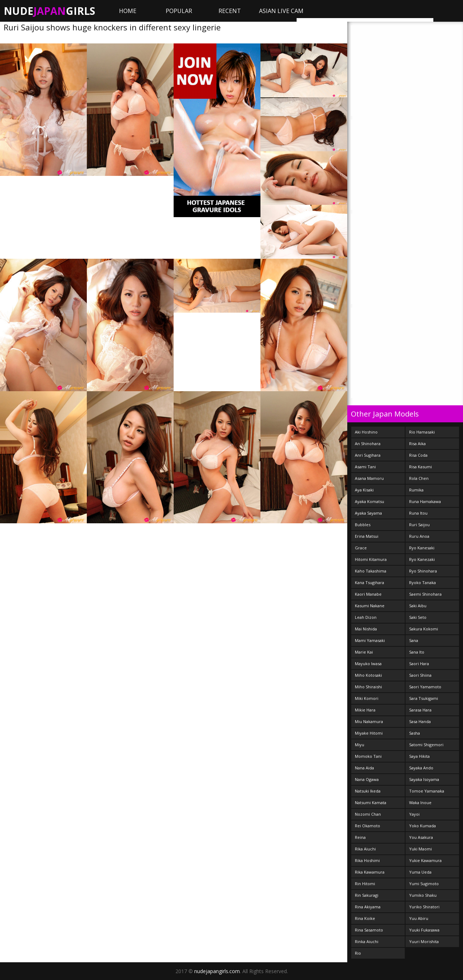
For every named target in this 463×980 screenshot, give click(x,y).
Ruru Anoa (419, 536)
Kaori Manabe (368, 594)
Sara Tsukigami (424, 698)
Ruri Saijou (419, 525)
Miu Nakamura (369, 721)
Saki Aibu (418, 606)
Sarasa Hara (420, 710)
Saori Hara (419, 664)
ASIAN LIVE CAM (281, 11)
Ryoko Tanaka (422, 582)
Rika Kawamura (370, 872)
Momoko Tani (368, 756)
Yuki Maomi (420, 849)
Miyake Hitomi (369, 733)
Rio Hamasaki (422, 432)
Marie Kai (364, 652)
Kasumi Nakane (370, 606)
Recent (230, 11)
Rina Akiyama (368, 907)
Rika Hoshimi (367, 860)
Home (128, 11)
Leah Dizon (366, 617)
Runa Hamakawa (425, 501)
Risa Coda (418, 455)
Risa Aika (417, 443)
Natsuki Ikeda (368, 791)
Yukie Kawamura (425, 860)
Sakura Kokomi (424, 629)
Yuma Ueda (420, 872)
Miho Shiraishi (368, 687)
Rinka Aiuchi (367, 941)
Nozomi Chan (368, 814)
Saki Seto (418, 617)
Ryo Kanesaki (422, 548)
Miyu (360, 745)
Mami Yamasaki (370, 640)
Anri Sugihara (368, 455)
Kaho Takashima (371, 571)
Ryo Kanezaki (422, 559)
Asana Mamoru (369, 478)
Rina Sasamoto (369, 930)
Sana (414, 640)
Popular (179, 11)
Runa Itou (418, 513)
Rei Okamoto (368, 826)
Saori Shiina (420, 675)
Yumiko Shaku (423, 895)
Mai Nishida (366, 629)
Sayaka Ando (421, 768)
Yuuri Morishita (424, 941)
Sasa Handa (420, 721)
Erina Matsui (367, 536)
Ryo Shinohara (423, 571)
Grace (361, 548)
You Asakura (421, 837)
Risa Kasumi (420, 467)
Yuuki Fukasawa (424, 930)
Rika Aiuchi (365, 849)
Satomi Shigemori (426, 745)
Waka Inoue (420, 802)
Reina (360, 837)
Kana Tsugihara (369, 582)
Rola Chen (419, 478)
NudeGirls (49, 11)
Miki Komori (367, 698)
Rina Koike (365, 918)
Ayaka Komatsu (369, 501)
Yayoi (414, 814)
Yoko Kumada (422, 826)
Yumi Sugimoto (424, 884)
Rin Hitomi (365, 884)
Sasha (415, 733)
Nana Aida (364, 768)
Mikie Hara (365, 710)
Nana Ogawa (367, 779)
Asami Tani (365, 467)
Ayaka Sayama (368, 513)
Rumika (416, 490)
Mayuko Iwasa (368, 664)
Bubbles (363, 525)
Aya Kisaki (364, 490)
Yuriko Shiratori (424, 907)
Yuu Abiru (419, 918)
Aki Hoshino (366, 432)
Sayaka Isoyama (424, 779)
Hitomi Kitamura (371, 559)
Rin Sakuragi (367, 895)
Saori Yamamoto (425, 687)
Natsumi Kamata (371, 802)
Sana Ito (417, 652)
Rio (358, 953)
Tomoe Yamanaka (427, 791)
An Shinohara (368, 443)
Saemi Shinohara (425, 594)
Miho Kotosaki (368, 675)
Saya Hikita (419, 756)
